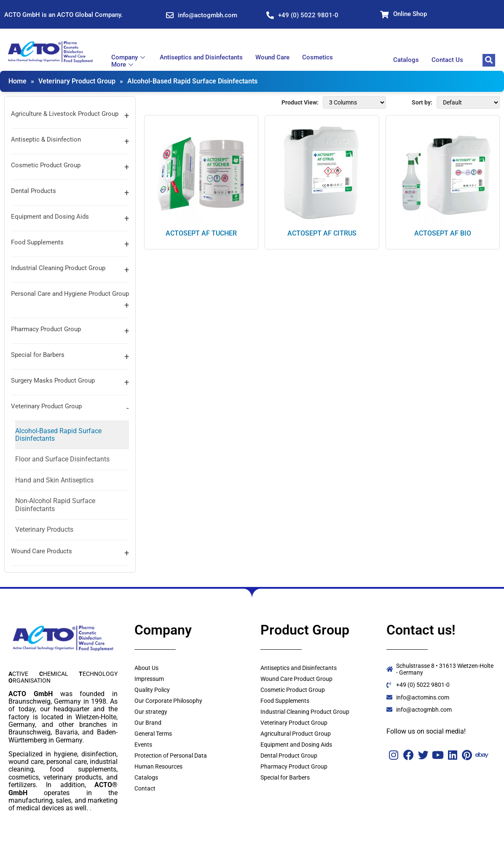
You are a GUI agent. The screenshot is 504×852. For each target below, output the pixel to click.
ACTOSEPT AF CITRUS (322, 233)
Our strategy (151, 712)
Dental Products (34, 191)
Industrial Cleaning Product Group (58, 268)
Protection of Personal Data (171, 756)
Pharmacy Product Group (46, 329)
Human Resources (158, 766)
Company (129, 58)
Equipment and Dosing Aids (50, 217)
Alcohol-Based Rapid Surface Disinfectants (192, 81)
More (123, 65)
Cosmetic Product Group (46, 165)
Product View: (300, 102)
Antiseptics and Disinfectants (201, 58)
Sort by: (422, 102)
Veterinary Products (44, 529)
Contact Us (447, 60)
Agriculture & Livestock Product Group (65, 114)
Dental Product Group (289, 756)
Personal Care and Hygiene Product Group (70, 294)
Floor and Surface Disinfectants (62, 459)
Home (17, 81)
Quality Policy (152, 690)
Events (143, 745)
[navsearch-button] (489, 60)
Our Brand (148, 723)
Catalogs (406, 60)
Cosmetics (318, 58)
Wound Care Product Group (296, 679)
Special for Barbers (38, 355)
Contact (145, 788)
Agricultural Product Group (296, 734)
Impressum (149, 679)
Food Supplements (37, 242)
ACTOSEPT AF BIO (443, 233)
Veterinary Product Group (77, 81)
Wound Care (272, 58)
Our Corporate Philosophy (168, 701)
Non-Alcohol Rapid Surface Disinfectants (55, 505)
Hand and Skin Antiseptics (54, 480)
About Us (146, 668)
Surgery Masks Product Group (53, 380)
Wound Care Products (42, 551)
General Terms (153, 734)
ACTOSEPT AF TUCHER (201, 233)
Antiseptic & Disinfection (46, 139)
